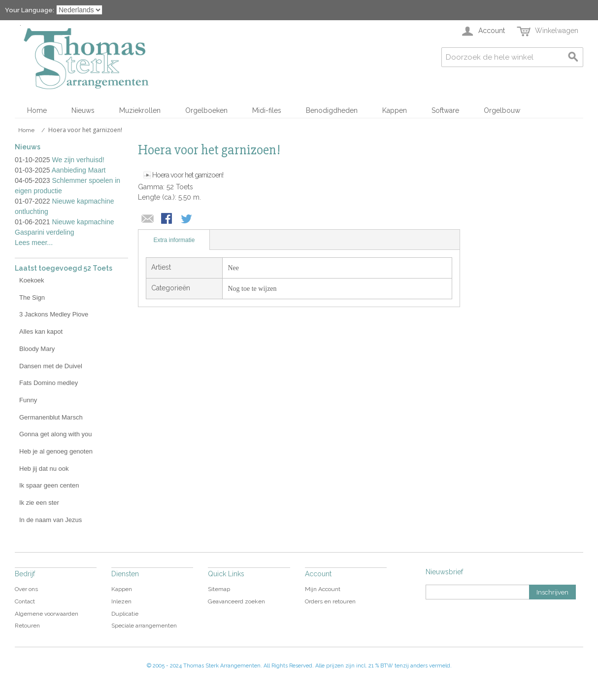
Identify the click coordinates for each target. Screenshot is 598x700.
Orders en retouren (330, 601)
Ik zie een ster (39, 503)
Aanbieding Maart (79, 170)
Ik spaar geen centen (49, 485)
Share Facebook (167, 219)
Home (37, 110)
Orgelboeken (206, 110)
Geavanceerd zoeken (236, 601)
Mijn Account (323, 589)
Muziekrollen (140, 110)
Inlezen (121, 601)
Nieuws (83, 110)
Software (445, 110)
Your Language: (30, 10)
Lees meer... (34, 243)
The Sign (32, 297)
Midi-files (267, 110)
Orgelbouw (502, 110)
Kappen (395, 110)
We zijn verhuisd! (78, 160)
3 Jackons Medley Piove (54, 314)
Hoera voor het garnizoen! (188, 175)
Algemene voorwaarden (47, 614)
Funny (28, 400)
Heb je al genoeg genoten (56, 451)
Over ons (26, 589)
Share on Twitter (187, 219)
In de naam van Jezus (50, 520)
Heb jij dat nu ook (44, 469)
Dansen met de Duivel (51, 366)
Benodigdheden (332, 110)
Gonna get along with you (55, 434)
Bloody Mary (37, 349)
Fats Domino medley (49, 383)
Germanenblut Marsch (51, 417)
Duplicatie (125, 614)
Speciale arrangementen (144, 626)
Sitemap (219, 589)
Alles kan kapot (41, 332)
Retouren (27, 626)
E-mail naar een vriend (148, 219)
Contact (25, 601)
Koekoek (32, 280)
